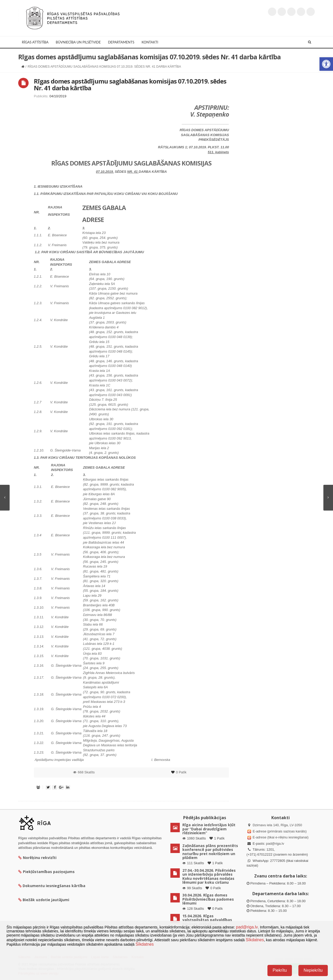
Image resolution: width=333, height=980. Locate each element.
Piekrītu (280, 970)
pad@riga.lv (275, 844)
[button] (326, 64)
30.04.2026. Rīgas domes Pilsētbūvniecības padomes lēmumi (208, 899)
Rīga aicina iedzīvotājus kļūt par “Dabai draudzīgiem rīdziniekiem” (209, 829)
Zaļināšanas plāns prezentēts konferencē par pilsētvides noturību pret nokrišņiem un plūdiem (210, 852)
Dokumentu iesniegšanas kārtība (54, 886)
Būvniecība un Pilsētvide (78, 42)
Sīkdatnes (255, 940)
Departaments (121, 42)
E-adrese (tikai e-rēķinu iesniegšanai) (280, 837)
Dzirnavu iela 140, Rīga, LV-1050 (277, 825)
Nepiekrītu (313, 970)
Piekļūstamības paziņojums (46, 872)
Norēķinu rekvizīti (37, 858)
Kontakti (150, 42)
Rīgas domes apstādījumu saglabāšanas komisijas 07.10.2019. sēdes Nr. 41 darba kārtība (130, 84)
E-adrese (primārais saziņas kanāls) (280, 831)
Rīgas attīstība (35, 42)
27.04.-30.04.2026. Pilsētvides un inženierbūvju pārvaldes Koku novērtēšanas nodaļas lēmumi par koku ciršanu (209, 876)
